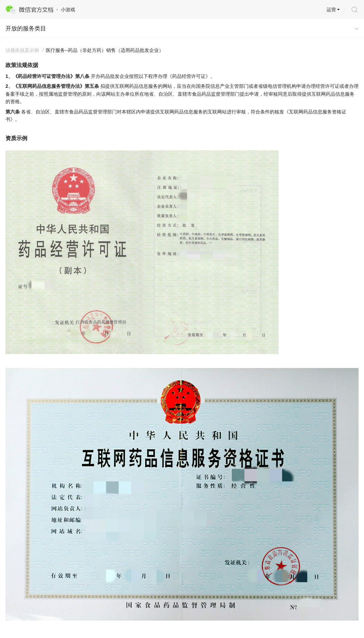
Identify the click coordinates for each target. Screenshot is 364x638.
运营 (331, 10)
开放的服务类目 (26, 29)
